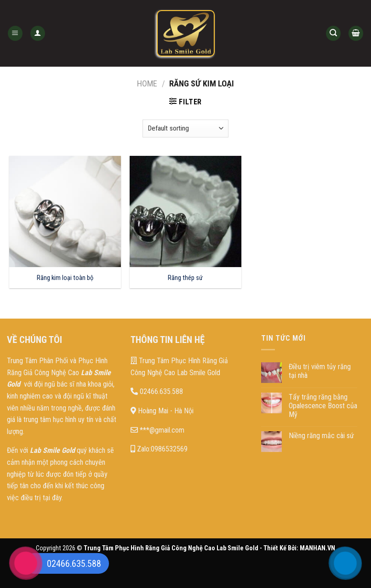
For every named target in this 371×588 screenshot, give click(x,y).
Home (147, 83)
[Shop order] (185, 128)
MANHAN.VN (317, 548)
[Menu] (15, 33)
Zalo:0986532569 (159, 449)
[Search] (333, 33)
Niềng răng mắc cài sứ (321, 436)
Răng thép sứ (185, 278)
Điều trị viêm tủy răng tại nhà (320, 371)
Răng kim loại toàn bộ (65, 278)
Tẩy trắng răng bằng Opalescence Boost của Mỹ (323, 406)
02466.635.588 (157, 391)
